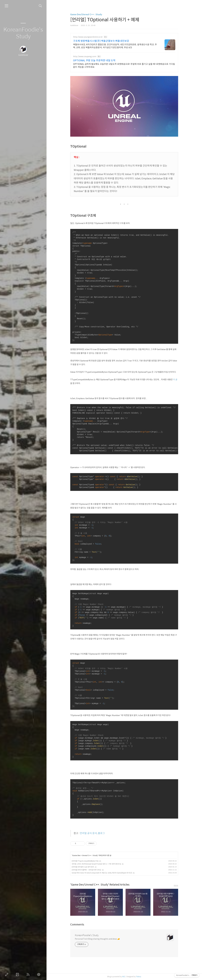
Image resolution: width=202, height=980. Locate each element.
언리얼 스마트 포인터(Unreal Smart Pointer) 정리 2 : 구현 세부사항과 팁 (96, 864)
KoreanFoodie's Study (23, 33)
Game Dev (76, 855)
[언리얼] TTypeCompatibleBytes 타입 (85, 861)
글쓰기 (7, 974)
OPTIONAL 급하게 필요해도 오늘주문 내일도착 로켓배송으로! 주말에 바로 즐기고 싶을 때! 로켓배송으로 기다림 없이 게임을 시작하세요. (124, 66)
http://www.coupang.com (85, 57)
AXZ (124, 977)
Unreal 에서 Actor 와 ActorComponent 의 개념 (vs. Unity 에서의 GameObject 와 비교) (102, 873)
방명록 (18, 974)
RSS (29, 974)
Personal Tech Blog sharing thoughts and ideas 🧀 (97, 939)
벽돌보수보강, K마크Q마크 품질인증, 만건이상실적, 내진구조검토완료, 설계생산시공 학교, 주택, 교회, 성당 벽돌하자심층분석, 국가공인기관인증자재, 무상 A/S (115, 46)
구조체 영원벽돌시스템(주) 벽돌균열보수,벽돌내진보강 (101, 41)
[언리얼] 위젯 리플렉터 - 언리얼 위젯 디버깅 (86, 870)
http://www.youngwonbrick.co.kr (88, 37)
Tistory (139, 977)
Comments (77, 925)
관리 (39, 974)
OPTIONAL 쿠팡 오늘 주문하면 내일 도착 (94, 61)
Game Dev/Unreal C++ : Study (86, 14)
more (176, 885)
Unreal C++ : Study (90, 855)
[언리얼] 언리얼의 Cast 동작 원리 (83, 867)
